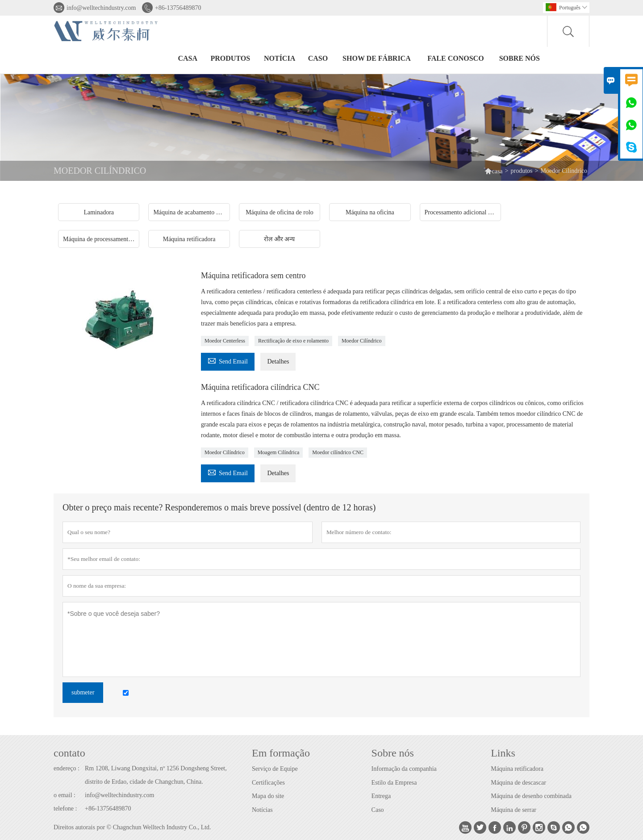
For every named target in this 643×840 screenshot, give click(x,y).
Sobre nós (520, 58)
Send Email (228, 360)
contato (69, 753)
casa (188, 58)
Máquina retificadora (517, 769)
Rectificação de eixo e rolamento (293, 341)
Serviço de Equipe (275, 769)
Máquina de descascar (518, 783)
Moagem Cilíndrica (279, 452)
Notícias (262, 810)
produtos (230, 58)
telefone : (65, 809)
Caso (378, 810)
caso (318, 58)
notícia (280, 58)
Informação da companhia (404, 769)
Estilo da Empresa (394, 783)
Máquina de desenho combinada (531, 796)
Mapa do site (268, 796)
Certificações (268, 783)
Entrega (381, 796)
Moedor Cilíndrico (362, 341)
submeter (83, 692)
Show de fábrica (377, 58)
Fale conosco (455, 58)
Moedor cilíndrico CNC (338, 452)
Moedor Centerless (225, 341)
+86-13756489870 (178, 8)
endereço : (67, 768)
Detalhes (278, 361)
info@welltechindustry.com (101, 8)
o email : (65, 795)
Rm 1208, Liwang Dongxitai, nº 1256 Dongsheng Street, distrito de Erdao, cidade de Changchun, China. (156, 775)
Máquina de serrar (514, 810)
